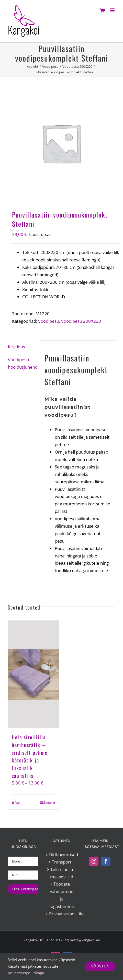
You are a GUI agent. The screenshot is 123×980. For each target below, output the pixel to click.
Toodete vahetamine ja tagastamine (62, 895)
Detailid (49, 803)
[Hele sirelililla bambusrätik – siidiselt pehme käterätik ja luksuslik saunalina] (33, 674)
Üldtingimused (62, 854)
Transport (62, 862)
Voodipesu (49, 321)
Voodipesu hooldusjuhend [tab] (22, 363)
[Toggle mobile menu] (113, 10)
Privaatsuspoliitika (62, 914)
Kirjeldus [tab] (16, 347)
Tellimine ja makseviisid (62, 873)
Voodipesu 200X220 (81, 321)
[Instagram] (94, 861)
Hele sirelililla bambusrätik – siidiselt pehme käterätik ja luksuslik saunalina (30, 756)
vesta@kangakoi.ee (85, 940)
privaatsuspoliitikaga (26, 973)
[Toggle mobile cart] (102, 10)
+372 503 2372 (57, 940)
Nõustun (100, 966)
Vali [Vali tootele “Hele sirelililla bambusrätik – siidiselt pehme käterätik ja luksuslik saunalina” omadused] (18, 803)
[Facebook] (106, 861)
